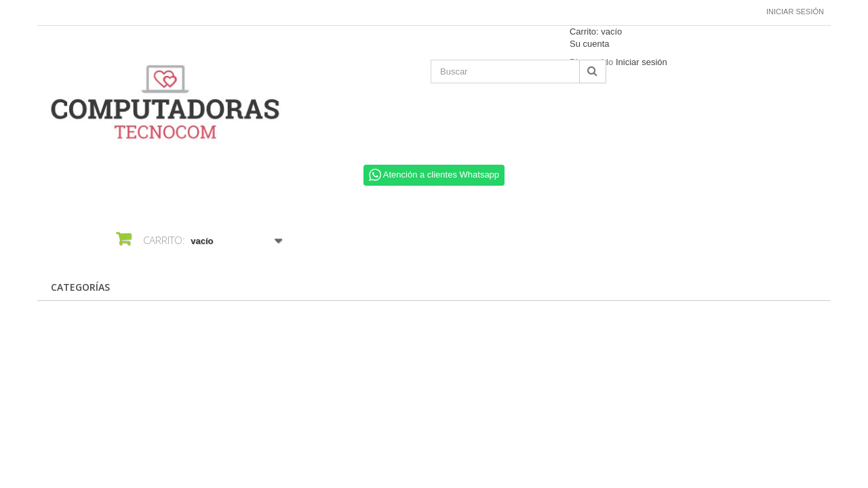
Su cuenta (590, 44)
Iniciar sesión (795, 12)
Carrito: (596, 32)
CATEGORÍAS (80, 287)
